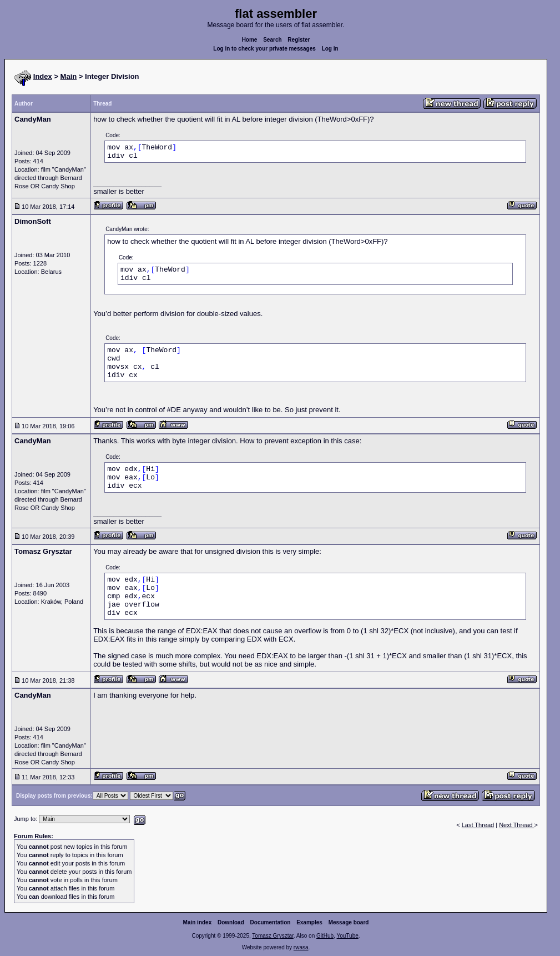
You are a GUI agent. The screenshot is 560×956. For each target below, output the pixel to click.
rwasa (301, 947)
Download (231, 922)
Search (272, 40)
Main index (198, 922)
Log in (330, 49)
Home (250, 40)
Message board (349, 922)
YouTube (347, 936)
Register (299, 40)
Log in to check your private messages (264, 49)
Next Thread (516, 825)
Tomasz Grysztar (273, 936)
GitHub (325, 936)
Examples (309, 922)
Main (69, 76)
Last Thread (478, 825)
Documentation (271, 922)
